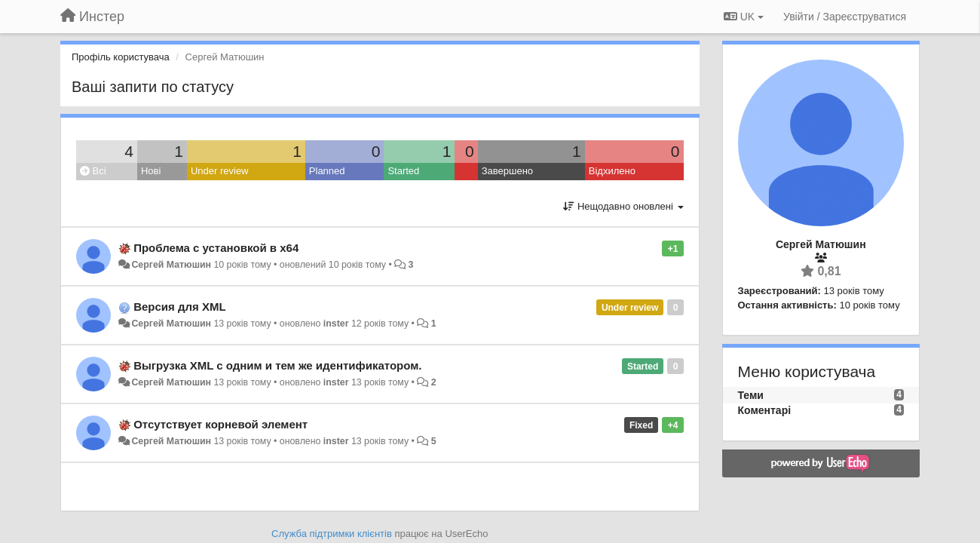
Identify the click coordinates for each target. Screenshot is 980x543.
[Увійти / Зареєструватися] (845, 17)
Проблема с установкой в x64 (216, 248)
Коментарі (765, 410)
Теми (751, 395)
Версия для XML (179, 307)
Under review (220, 171)
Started (403, 171)
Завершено (507, 171)
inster (336, 324)
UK (744, 17)
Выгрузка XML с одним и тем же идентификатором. (277, 365)
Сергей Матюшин (171, 265)
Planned (327, 171)
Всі (93, 171)
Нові (151, 171)
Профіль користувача (121, 57)
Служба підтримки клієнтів (332, 534)
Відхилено (612, 171)
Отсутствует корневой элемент (220, 424)
